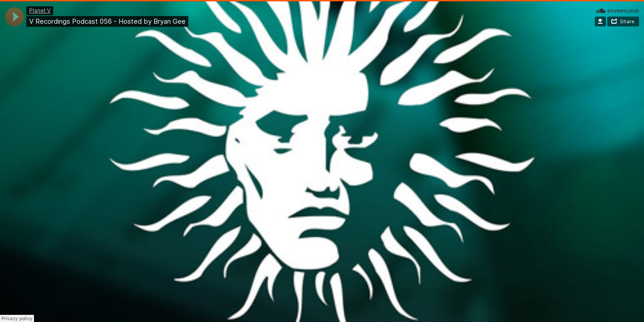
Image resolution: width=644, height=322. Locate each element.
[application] (15, 17)
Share (627, 21)
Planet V (40, 11)
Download (600, 21)
